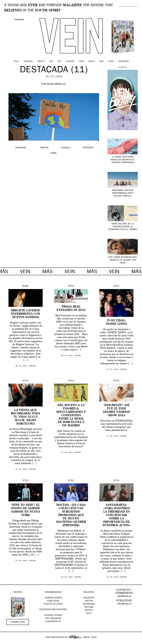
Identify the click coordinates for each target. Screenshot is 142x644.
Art (60, 62)
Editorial (28, 62)
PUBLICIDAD (53, 601)
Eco (51, 62)
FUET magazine (53, 619)
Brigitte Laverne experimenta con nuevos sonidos (26, 314)
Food (81, 62)
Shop (111, 62)
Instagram (123, 62)
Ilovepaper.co (53, 622)
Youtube (89, 607)
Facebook (89, 598)
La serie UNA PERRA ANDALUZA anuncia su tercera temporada (123, 160)
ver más (32, 366)
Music (92, 62)
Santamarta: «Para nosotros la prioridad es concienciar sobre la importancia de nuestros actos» (116, 515)
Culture (70, 62)
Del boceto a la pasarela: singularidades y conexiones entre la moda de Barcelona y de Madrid (71, 416)
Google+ (5, 642)
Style (16, 62)
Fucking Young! (53, 615)
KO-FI (89, 614)
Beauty (41, 62)
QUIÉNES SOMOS (53, 598)
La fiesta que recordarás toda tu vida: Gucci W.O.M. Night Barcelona (26, 417)
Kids (102, 62)
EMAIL (54, 153)
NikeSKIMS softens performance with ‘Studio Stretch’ (123, 193)
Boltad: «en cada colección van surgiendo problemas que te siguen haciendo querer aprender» (71, 515)
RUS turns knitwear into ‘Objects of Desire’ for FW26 (123, 260)
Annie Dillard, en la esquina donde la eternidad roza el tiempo (123, 227)
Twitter (89, 601)
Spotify (89, 610)
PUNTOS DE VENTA (53, 604)
